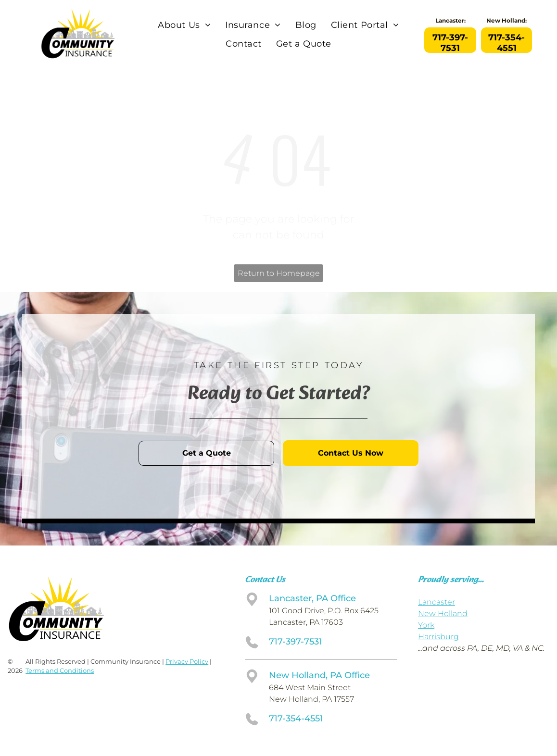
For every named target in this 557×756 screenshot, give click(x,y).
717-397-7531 (296, 642)
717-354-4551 (296, 719)
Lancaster (437, 602)
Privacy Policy (187, 661)
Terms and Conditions (60, 670)
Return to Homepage (279, 273)
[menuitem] (184, 25)
